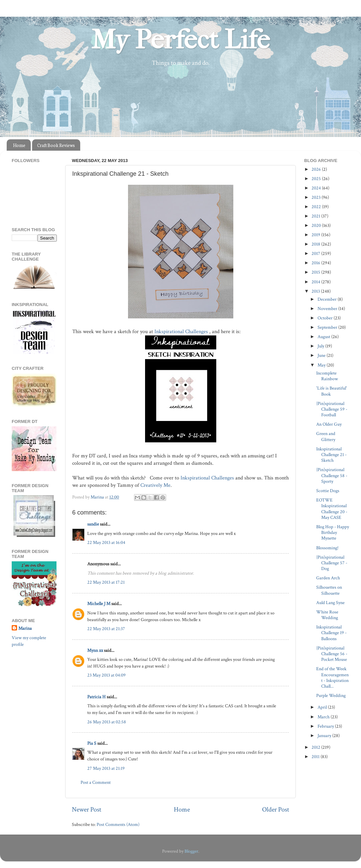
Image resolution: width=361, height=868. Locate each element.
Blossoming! (327, 548)
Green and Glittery (326, 436)
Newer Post (87, 810)
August (324, 337)
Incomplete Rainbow (327, 376)
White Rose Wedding (327, 615)
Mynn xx (95, 650)
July (321, 346)
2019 (316, 235)
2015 (316, 272)
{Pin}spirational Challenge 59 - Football (332, 409)
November (328, 309)
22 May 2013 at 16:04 (106, 542)
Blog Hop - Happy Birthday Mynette (333, 533)
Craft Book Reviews (56, 145)
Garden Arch (328, 578)
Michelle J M (99, 604)
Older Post (276, 810)
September (328, 327)
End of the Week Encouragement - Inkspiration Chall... (332, 677)
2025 (317, 179)
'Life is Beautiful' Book (332, 391)
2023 (317, 197)
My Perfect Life (180, 40)
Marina (25, 628)
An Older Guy (329, 424)
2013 (316, 291)
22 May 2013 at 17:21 (106, 582)
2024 (317, 188)
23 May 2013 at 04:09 (106, 675)
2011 (316, 757)
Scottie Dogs (328, 491)
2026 (317, 169)
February (326, 726)
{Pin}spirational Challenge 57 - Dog (332, 563)
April (323, 707)
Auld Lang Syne (330, 603)
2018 (316, 244)
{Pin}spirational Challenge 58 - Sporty (332, 475)
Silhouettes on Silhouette (329, 590)
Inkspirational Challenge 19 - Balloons (331, 633)
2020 (317, 225)
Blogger (191, 851)
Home (19, 145)
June (322, 355)
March (324, 717)
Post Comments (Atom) (118, 824)
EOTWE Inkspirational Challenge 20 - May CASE (332, 509)
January (325, 736)
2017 (316, 253)
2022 (317, 207)
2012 (316, 747)
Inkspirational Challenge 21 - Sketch (331, 455)
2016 (316, 263)
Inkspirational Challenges (181, 332)
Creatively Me (155, 485)
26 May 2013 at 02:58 (107, 722)
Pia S (92, 743)
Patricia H (96, 697)
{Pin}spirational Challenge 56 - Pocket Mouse (332, 654)
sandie (93, 524)
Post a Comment (96, 782)
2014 (316, 282)
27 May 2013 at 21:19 (106, 768)
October (326, 318)
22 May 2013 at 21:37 (106, 629)
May (322, 365)
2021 (316, 216)
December (328, 299)
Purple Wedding (331, 695)
